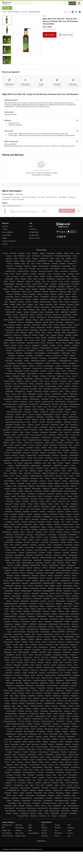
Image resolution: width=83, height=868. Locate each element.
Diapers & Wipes (21, 836)
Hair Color (42, 197)
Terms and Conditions (9, 241)
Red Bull (44, 828)
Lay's (69, 836)
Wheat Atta (19, 825)
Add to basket (50, 35)
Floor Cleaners (7, 833)
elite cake (58, 828)
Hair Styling (63, 197)
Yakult (70, 830)
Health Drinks (20, 828)
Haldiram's (45, 836)
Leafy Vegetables (34, 833)
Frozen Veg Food (8, 836)
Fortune (70, 833)
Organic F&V (6, 830)
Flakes (30, 828)
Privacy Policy (7, 235)
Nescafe (57, 825)
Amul (43, 825)
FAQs (31, 226)
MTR (69, 825)
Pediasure (71, 828)
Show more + (41, 841)
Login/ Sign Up (72, 3)
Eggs (30, 830)
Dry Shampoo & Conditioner (12, 197)
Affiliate (5, 238)
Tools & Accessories (18, 199)
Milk (3, 828)
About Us (5, 226)
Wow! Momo (58, 833)
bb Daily (5, 244)
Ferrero (57, 836)
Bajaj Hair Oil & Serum (14, 206)
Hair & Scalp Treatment (30, 197)
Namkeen (18, 830)
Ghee (30, 825)
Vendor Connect (34, 238)
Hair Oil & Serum (52, 197)
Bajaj (44, 16)
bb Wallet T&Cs (34, 235)
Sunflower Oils (7, 825)
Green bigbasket (8, 232)
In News (5, 229)
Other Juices (19, 833)
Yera (56, 830)
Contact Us (33, 229)
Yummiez (44, 830)
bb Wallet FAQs (34, 232)
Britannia (44, 833)
